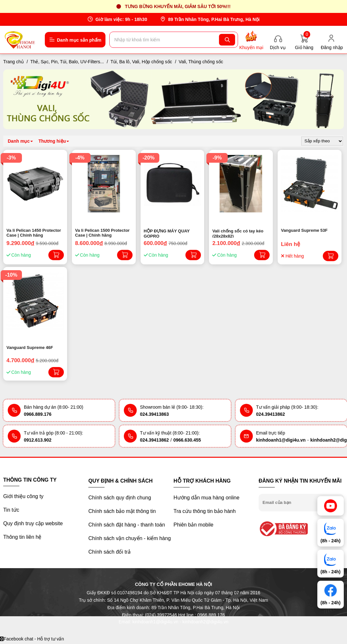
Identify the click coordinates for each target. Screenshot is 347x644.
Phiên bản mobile (193, 525)
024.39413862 (271, 414)
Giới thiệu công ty (23, 496)
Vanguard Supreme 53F (304, 230)
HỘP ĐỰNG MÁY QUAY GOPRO (167, 233)
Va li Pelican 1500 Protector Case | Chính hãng (102, 233)
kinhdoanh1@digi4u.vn (281, 440)
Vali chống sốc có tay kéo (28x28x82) (238, 233)
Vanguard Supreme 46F (30, 348)
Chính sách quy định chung (120, 498)
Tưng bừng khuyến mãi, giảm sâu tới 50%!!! (178, 6)
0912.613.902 (38, 440)
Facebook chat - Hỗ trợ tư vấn (32, 639)
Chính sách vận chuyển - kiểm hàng (130, 538)
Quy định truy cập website (33, 523)
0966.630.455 (187, 440)
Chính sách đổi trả (109, 552)
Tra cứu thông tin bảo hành (205, 511)
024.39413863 (154, 414)
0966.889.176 (38, 414)
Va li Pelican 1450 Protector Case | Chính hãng (34, 233)
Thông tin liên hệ (22, 537)
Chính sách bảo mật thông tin (122, 511)
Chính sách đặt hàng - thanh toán (127, 525)
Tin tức (11, 510)
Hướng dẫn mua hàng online (206, 498)
